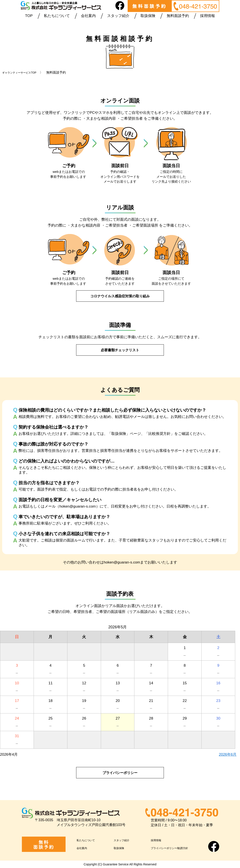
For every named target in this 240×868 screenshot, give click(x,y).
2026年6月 (228, 754)
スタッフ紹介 (118, 16)
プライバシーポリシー (120, 773)
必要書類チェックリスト (120, 350)
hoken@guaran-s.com (122, 562)
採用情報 (207, 16)
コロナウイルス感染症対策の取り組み (120, 296)
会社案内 (88, 16)
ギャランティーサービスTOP (23, 72)
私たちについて (57, 16)
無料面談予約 (178, 16)
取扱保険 (148, 16)
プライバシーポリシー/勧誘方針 (177, 848)
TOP (29, 16)
